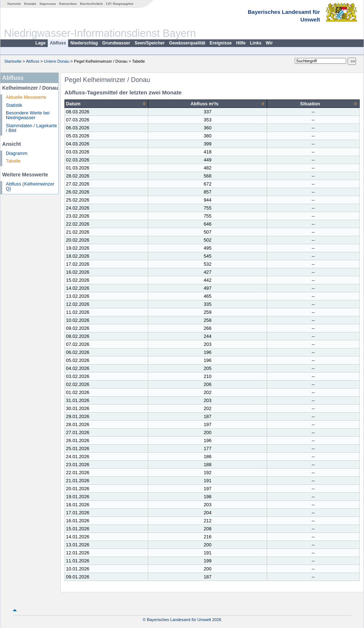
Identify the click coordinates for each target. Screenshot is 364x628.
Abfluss (58, 43)
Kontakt (30, 4)
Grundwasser (116, 43)
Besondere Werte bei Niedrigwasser (28, 115)
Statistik (14, 105)
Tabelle (13, 161)
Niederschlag (84, 43)
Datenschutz (68, 4)
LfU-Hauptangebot (120, 4)
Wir (269, 43)
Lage (40, 43)
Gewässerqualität (187, 43)
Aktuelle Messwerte (26, 97)
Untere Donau (57, 61)
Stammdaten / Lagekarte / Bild (31, 128)
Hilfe (241, 43)
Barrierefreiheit (91, 4)
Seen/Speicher (150, 43)
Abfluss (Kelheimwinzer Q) (30, 186)
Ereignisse (221, 43)
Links (256, 43)
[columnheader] (107, 104)
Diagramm (17, 153)
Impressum (48, 4)
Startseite (14, 4)
